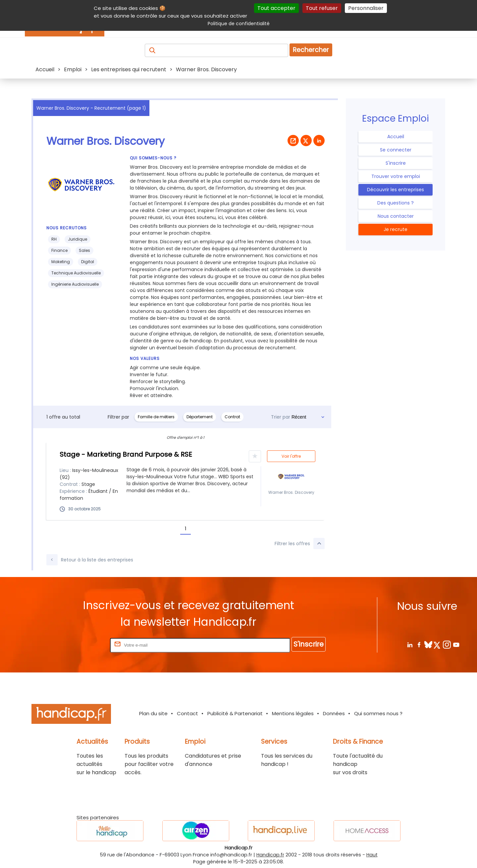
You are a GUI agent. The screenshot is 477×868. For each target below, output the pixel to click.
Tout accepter (276, 8)
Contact (187, 713)
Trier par (281, 417)
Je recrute (396, 229)
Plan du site (153, 713)
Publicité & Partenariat (235, 713)
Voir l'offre (291, 456)
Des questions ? (396, 203)
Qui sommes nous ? (378, 713)
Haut (372, 855)
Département (200, 417)
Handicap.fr (270, 855)
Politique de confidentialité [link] (239, 24)
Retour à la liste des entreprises (90, 560)
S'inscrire (396, 163)
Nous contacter (396, 216)
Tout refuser (322, 8)
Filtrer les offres (300, 544)
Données (334, 713)
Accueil (396, 137)
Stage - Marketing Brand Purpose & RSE (126, 454)
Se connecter (396, 150)
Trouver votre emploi (396, 176)
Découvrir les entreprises (396, 190)
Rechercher (311, 50)
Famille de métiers (156, 417)
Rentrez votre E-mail (82, 645)
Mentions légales (293, 713)
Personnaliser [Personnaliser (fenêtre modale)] (366, 8)
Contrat (232, 417)
